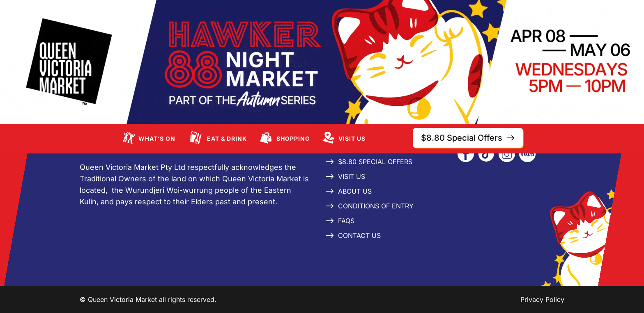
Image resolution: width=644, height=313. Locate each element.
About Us (355, 191)
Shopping (293, 138)
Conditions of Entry (376, 206)
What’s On (157, 138)
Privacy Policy (542, 299)
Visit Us (352, 138)
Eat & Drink (227, 138)
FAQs (346, 221)
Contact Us (359, 235)
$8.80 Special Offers (375, 162)
